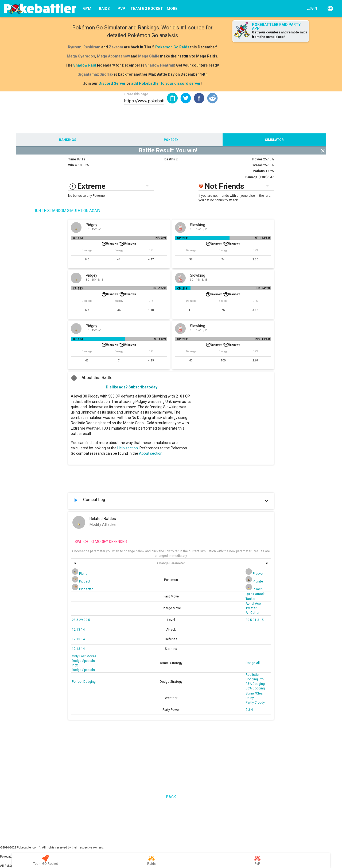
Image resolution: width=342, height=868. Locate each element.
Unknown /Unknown (119, 244)
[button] (186, 98)
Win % (73, 165)
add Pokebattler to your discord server (166, 83)
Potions (259, 171)
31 (255, 620)
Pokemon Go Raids (172, 47)
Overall (257, 165)
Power (257, 159)
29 (81, 620)
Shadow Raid (85, 65)
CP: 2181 (183, 238)
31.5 (261, 620)
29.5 (87, 620)
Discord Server (112, 83)
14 (83, 630)
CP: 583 (78, 238)
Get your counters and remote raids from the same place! (280, 35)
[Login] (311, 8)
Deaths (170, 159)
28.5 (75, 620)
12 (74, 630)
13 (79, 630)
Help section (128, 448)
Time (72, 159)
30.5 (249, 620)
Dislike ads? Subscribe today (132, 387)
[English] (330, 9)
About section (151, 453)
